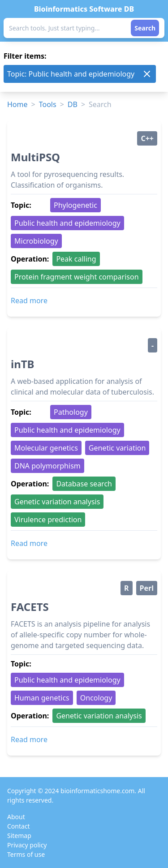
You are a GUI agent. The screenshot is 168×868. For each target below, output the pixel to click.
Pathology (71, 412)
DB (73, 104)
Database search (84, 484)
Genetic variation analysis (57, 502)
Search (145, 28)
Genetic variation (117, 448)
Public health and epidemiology (67, 223)
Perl (147, 588)
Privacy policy (27, 845)
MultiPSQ (35, 157)
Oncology (96, 698)
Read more (29, 301)
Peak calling (76, 259)
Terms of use (26, 854)
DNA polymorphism (47, 466)
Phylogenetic (75, 205)
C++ (147, 138)
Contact (19, 826)
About (16, 817)
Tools (48, 104)
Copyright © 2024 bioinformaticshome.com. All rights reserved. (76, 795)
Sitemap (19, 836)
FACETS (30, 607)
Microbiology (36, 241)
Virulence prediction (48, 520)
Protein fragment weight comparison (77, 277)
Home (17, 104)
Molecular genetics (46, 448)
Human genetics (42, 698)
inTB (23, 364)
